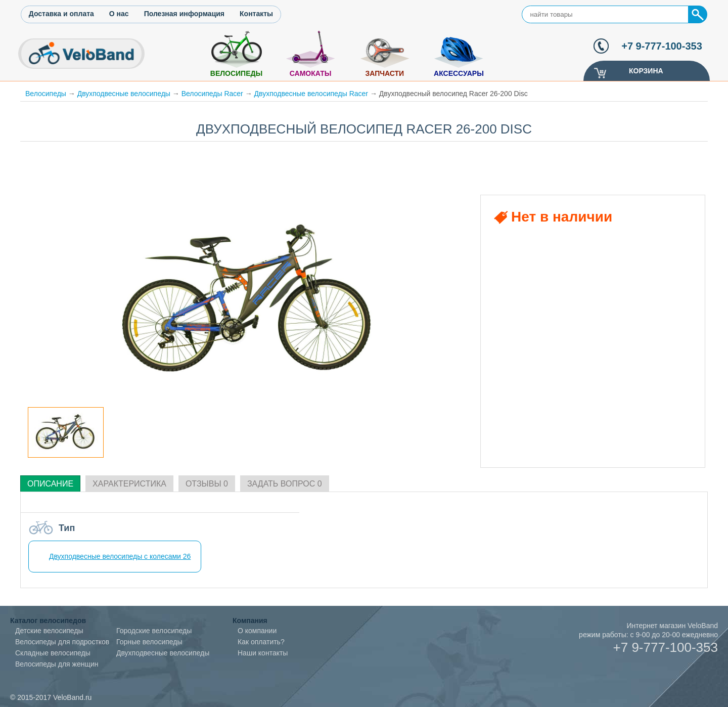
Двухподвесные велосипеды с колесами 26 (120, 556)
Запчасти (384, 73)
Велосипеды (236, 73)
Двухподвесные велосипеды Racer (311, 94)
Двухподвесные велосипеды (124, 94)
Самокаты (311, 73)
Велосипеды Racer (212, 94)
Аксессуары (459, 73)
